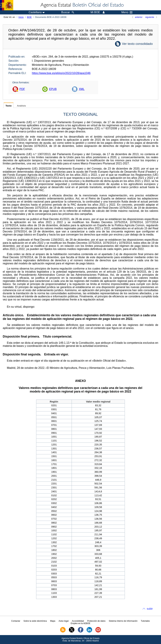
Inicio (21, 17)
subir (150, 609)
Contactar (16, 621)
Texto (9, 106)
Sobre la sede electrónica (35, 621)
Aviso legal (64, 621)
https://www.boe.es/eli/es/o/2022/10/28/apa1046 (61, 73)
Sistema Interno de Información (123, 621)
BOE (29, 17)
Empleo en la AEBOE (80, 623)
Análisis (21, 106)
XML (82, 89)
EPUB (53, 89)
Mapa (53, 621)
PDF (22, 89)
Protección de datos (96, 621)
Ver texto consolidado (137, 44)
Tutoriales (145, 621)
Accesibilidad (78, 621)
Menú (127, 12)
